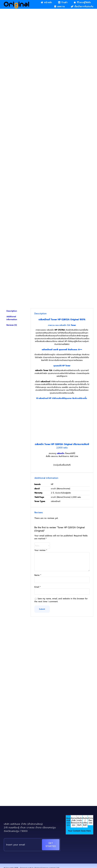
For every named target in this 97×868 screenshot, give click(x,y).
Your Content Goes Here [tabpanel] (79, 831)
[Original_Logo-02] (16, 3)
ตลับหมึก (61, 453)
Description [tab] (12, 311)
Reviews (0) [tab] (12, 325)
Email (38, 587)
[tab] (68, 821)
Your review (41, 550)
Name (38, 575)
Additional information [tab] (12, 318)
